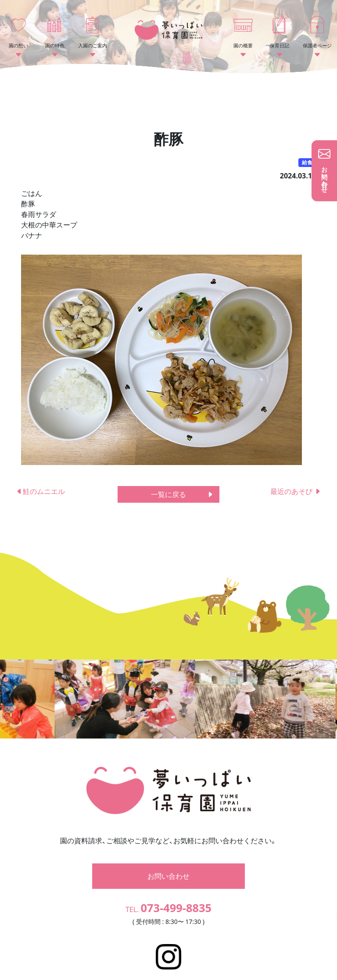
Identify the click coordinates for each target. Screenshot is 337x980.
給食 (307, 162)
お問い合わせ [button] (168, 851)
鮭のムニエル (40, 491)
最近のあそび (296, 491)
